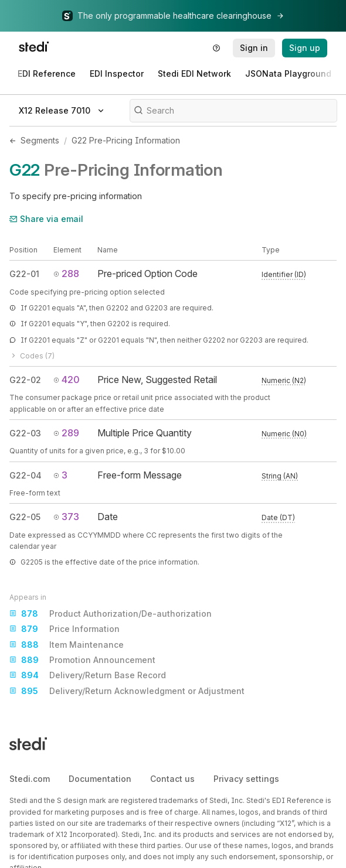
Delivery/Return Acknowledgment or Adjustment (127, 691)
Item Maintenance (67, 645)
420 (67, 380)
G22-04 (26, 475)
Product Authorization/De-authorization (111, 614)
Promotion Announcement (82, 660)
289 (66, 433)
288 (66, 274)
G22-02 (25, 380)
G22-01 (24, 274)
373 (66, 517)
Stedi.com (30, 779)
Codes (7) (32, 356)
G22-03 (25, 433)
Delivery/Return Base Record (88, 675)
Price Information (65, 629)
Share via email (46, 219)
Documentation (100, 779)
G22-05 (25, 517)
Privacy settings (246, 779)
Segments (40, 140)
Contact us (172, 779)
